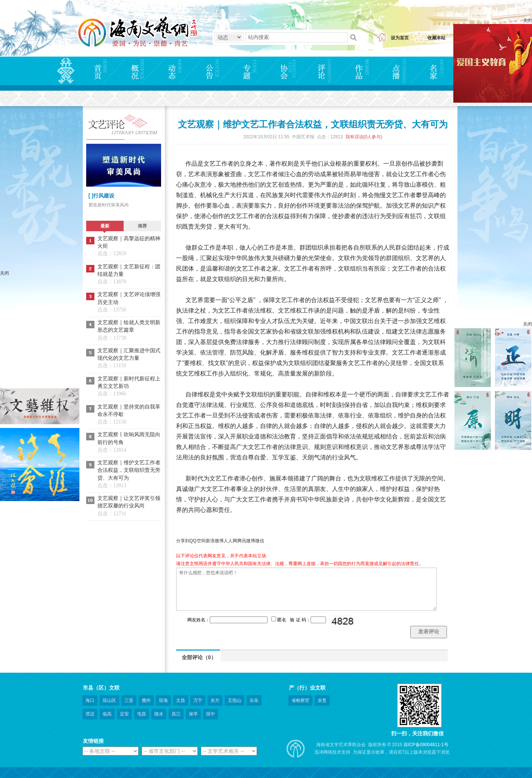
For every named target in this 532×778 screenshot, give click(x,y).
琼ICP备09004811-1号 (426, 745)
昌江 (176, 714)
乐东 (254, 700)
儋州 (146, 700)
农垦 (322, 700)
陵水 (159, 714)
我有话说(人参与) (364, 137)
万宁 (198, 700)
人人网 (230, 541)
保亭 (193, 714)
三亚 (129, 700)
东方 (215, 700)
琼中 (211, 714)
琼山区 (109, 700)
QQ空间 (198, 541)
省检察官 (300, 700)
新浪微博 (215, 541)
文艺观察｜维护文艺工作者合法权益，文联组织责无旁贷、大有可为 (129, 470)
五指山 (235, 700)
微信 (260, 541)
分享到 (183, 541)
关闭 (528, 21)
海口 (90, 700)
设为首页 (400, 38)
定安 (124, 714)
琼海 (163, 700)
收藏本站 (436, 38)
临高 (107, 714)
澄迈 (90, 714)
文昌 (181, 700)
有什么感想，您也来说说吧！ (306, 589)
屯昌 (142, 714)
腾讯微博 (246, 541)
